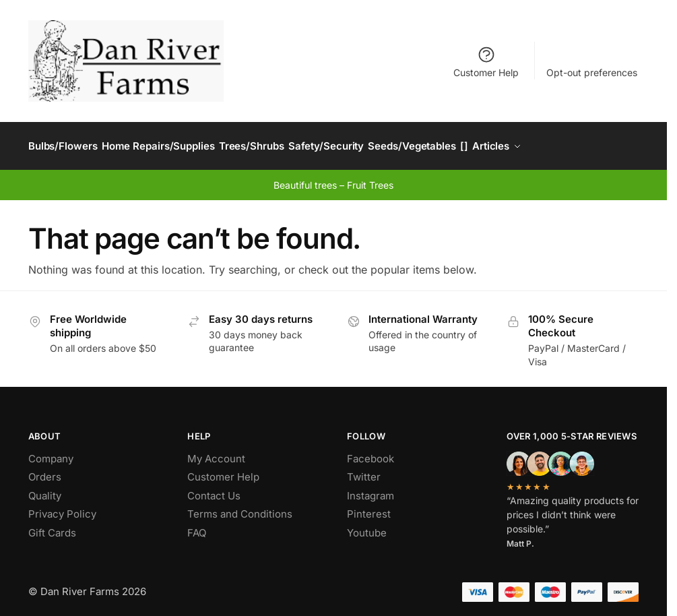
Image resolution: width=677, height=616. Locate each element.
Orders (45, 470)
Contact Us (214, 488)
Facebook (370, 451)
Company (51, 451)
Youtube (367, 525)
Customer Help (486, 62)
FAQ (197, 525)
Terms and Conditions (240, 507)
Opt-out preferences (592, 72)
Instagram (370, 488)
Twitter (364, 470)
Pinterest (369, 507)
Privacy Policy (62, 507)
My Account (216, 451)
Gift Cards (52, 525)
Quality (45, 488)
